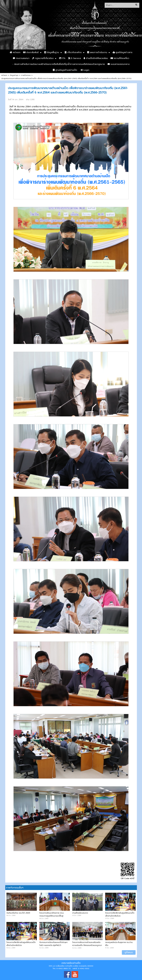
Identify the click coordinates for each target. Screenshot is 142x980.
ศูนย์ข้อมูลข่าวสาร (123, 52)
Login (85, 70)
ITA (62, 58)
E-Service (74, 58)
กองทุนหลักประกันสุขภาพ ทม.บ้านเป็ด (119, 944)
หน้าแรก (15, 52)
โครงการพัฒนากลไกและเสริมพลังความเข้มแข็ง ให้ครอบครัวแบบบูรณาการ (87, 945)
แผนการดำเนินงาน (97, 52)
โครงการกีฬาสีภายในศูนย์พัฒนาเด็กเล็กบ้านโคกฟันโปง (120, 914)
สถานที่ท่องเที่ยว (120, 58)
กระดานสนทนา (21, 58)
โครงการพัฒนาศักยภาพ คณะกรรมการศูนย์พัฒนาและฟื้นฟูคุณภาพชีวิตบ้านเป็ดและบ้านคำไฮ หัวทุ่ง (54, 917)
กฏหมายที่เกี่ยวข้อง (43, 58)
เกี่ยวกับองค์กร (73, 52)
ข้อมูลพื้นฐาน (52, 52)
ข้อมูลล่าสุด (14, 75)
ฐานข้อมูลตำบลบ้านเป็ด (65, 70)
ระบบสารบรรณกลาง (119, 64)
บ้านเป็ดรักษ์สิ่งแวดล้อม (96, 58)
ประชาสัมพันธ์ (31, 52)
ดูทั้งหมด (129, 952)
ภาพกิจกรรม (26, 75)
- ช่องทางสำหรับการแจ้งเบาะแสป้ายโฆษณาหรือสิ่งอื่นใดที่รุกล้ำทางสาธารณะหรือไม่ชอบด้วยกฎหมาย (59, 64)
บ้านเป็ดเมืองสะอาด (80, 913)
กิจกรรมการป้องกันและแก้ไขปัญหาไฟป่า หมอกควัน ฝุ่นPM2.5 (53, 944)
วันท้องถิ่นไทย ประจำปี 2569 (18, 913)
